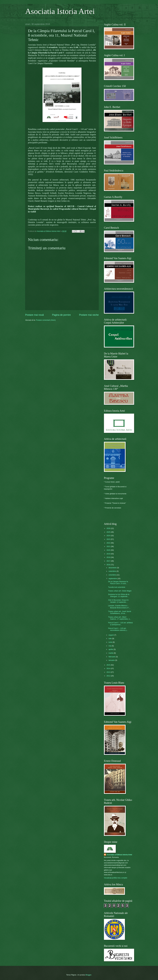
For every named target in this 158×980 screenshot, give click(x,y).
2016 (109, 565)
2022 (109, 543)
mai (110, 646)
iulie (110, 638)
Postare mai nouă (34, 315)
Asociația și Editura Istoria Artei (119, 855)
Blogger (88, 975)
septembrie (113, 579)
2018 (109, 557)
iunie (111, 642)
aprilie (111, 649)
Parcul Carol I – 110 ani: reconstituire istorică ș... (118, 629)
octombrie (112, 575)
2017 (109, 561)
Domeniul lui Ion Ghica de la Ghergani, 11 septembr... (119, 595)
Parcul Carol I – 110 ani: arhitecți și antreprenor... (120, 624)
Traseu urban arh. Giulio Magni (120, 591)
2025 (109, 532)
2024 (109, 536)
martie (111, 653)
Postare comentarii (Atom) (46, 320)
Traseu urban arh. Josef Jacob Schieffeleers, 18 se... (120, 612)
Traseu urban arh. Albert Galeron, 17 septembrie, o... (120, 618)
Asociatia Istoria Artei (60, 11)
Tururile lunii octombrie (117, 587)
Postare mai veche (89, 315)
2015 (109, 665)
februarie (112, 657)
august (111, 635)
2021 (109, 546)
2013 (109, 672)
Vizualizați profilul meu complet (116, 878)
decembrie (113, 568)
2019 (109, 554)
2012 (109, 676)
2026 (109, 528)
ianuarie (112, 660)
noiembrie (112, 571)
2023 (109, 539)
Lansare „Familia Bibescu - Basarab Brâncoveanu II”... (119, 607)
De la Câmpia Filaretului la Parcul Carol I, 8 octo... (118, 583)
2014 (109, 668)
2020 (109, 550)
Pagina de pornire (61, 315)
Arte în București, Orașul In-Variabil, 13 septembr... (119, 601)
